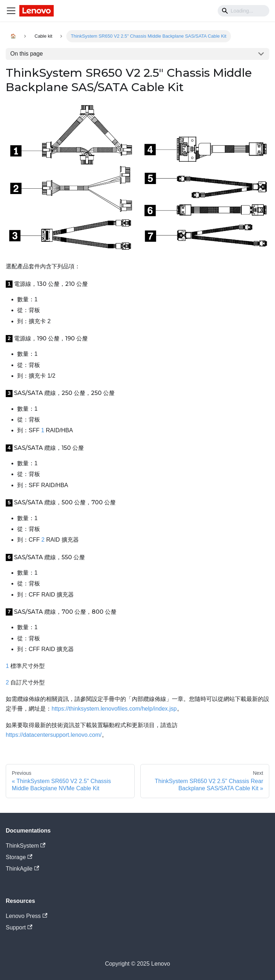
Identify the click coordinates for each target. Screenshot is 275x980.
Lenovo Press (26, 916)
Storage (19, 857)
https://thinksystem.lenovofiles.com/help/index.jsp (114, 709)
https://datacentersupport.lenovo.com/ (54, 735)
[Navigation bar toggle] (11, 11)
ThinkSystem (26, 846)
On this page (27, 54)
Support (19, 927)
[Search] (243, 11)
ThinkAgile (22, 869)
